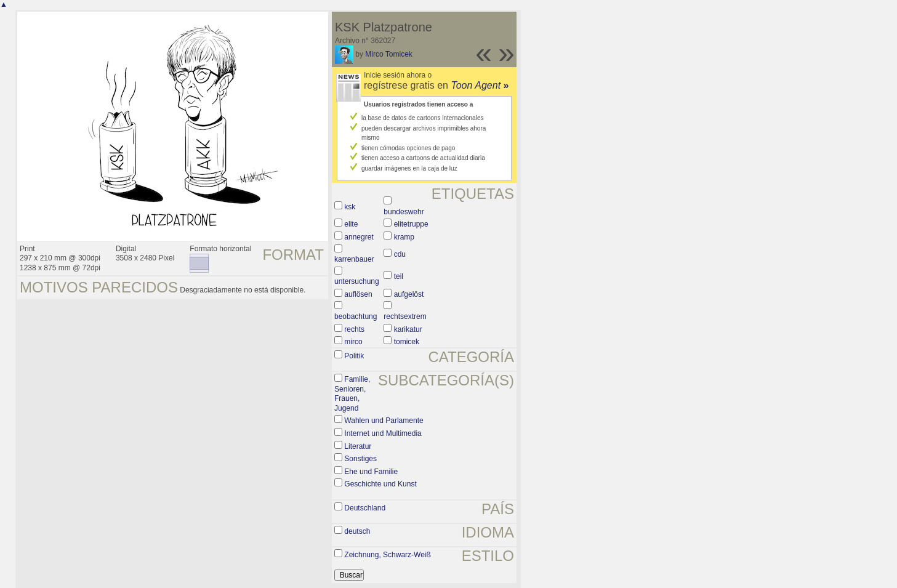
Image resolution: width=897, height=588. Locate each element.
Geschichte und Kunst (380, 484)
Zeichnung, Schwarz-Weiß (388, 555)
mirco (353, 342)
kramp (404, 237)
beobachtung (356, 316)
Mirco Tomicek (388, 54)
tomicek (407, 342)
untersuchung (357, 281)
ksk (350, 207)
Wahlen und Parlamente (384, 421)
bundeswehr (404, 212)
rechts (354, 329)
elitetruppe (411, 224)
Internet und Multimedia (383, 433)
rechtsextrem (405, 316)
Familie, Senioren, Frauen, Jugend (352, 394)
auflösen (358, 294)
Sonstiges (360, 459)
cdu (400, 254)
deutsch (357, 531)
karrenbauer (354, 259)
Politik (354, 356)
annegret (359, 237)
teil (399, 276)
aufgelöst (409, 294)
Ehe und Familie (371, 472)
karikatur (408, 329)
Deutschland (365, 508)
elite (351, 224)
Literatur (358, 446)
